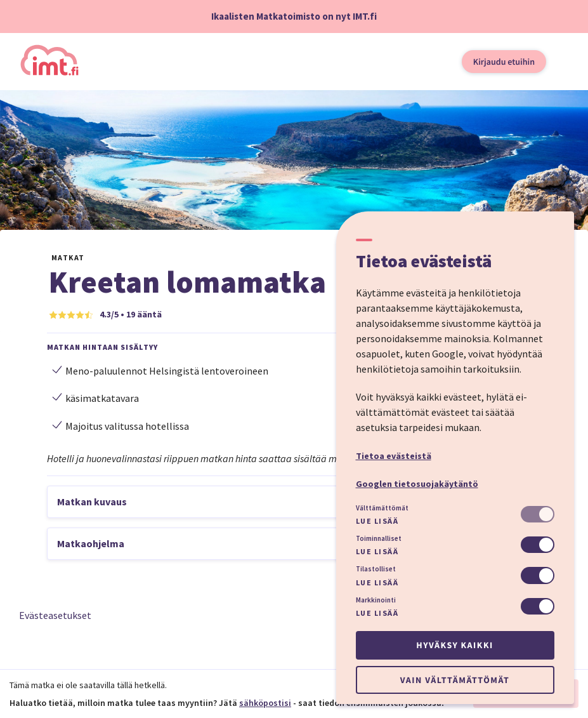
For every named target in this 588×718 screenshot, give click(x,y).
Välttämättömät (382, 508)
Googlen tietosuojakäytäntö (417, 484)
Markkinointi (376, 600)
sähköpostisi (265, 703)
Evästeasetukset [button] (55, 615)
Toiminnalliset (379, 538)
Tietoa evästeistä (394, 456)
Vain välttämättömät (455, 680)
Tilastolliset (376, 569)
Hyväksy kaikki (454, 645)
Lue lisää (377, 521)
